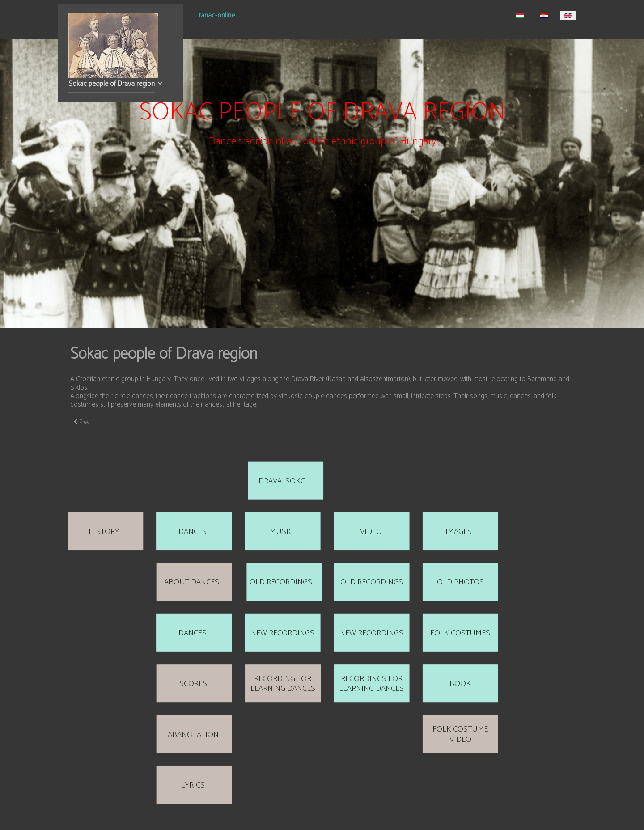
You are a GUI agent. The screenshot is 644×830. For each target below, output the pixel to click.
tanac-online (217, 16)
